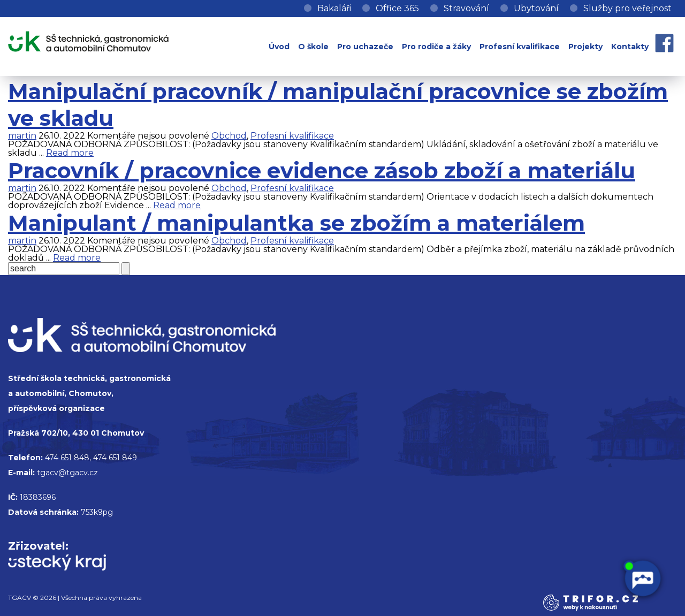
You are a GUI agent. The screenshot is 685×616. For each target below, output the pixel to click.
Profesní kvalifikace (520, 47)
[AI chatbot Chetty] (642, 579)
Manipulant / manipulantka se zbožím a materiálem (296, 223)
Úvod (279, 47)
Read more (70, 153)
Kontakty (630, 47)
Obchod (229, 136)
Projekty (585, 47)
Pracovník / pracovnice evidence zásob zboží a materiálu (322, 170)
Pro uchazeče (365, 47)
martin (22, 136)
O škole (313, 47)
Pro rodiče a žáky (436, 47)
